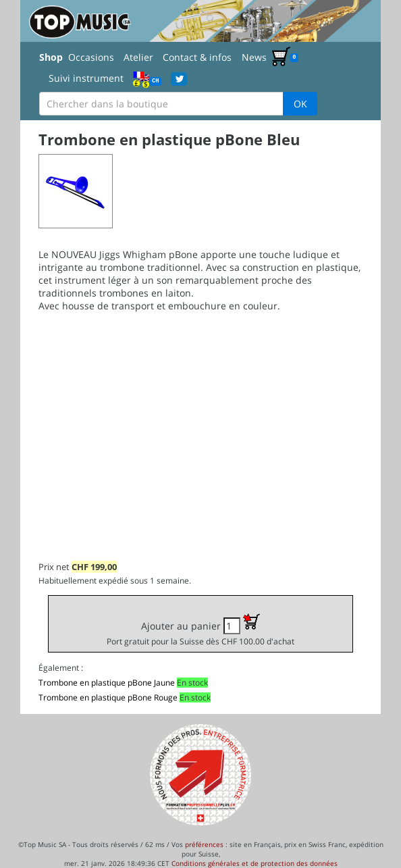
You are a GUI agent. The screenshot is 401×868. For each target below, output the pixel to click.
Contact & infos (197, 57)
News (254, 57)
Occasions (91, 57)
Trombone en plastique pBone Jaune (107, 683)
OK (300, 104)
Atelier (138, 57)
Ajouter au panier (200, 630)
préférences (204, 844)
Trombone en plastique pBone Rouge (108, 697)
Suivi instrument (86, 78)
